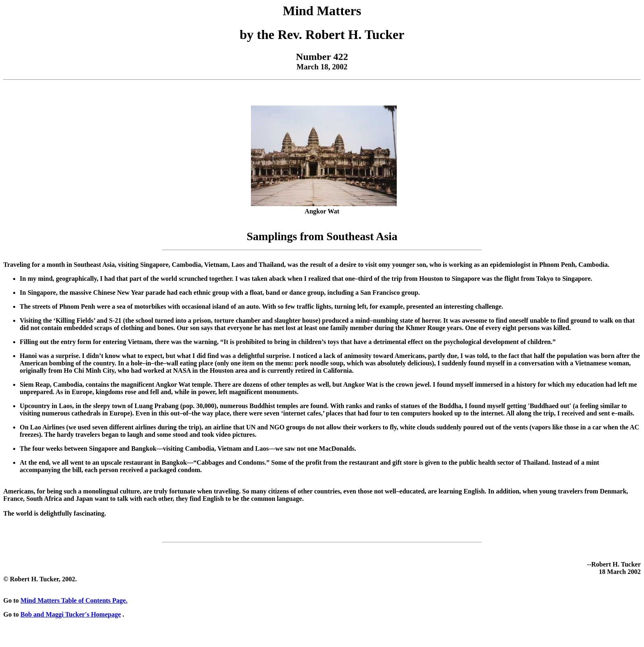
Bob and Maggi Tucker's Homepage (71, 614)
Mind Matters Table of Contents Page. (74, 600)
